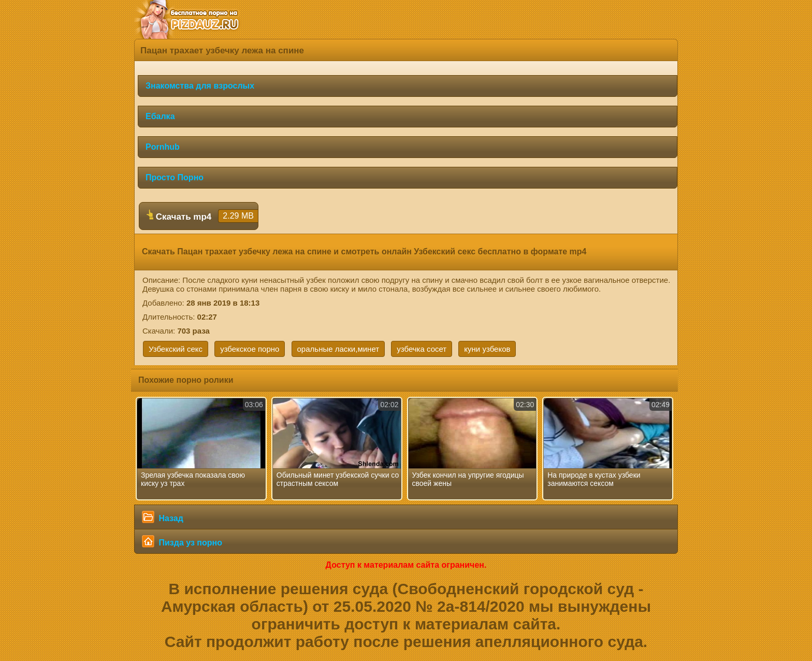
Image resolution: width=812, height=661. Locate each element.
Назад (163, 517)
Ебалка (160, 116)
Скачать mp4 (202, 216)
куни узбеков (487, 349)
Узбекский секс (176, 349)
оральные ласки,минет (338, 349)
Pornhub (163, 147)
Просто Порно (175, 177)
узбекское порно (250, 349)
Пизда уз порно (182, 541)
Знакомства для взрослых (200, 86)
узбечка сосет (422, 349)
